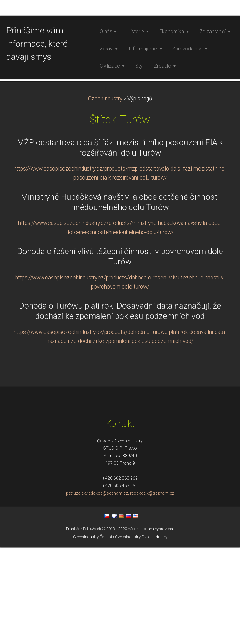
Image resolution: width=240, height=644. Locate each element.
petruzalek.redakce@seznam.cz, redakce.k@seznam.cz (120, 590)
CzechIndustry (105, 195)
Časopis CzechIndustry (120, 634)
